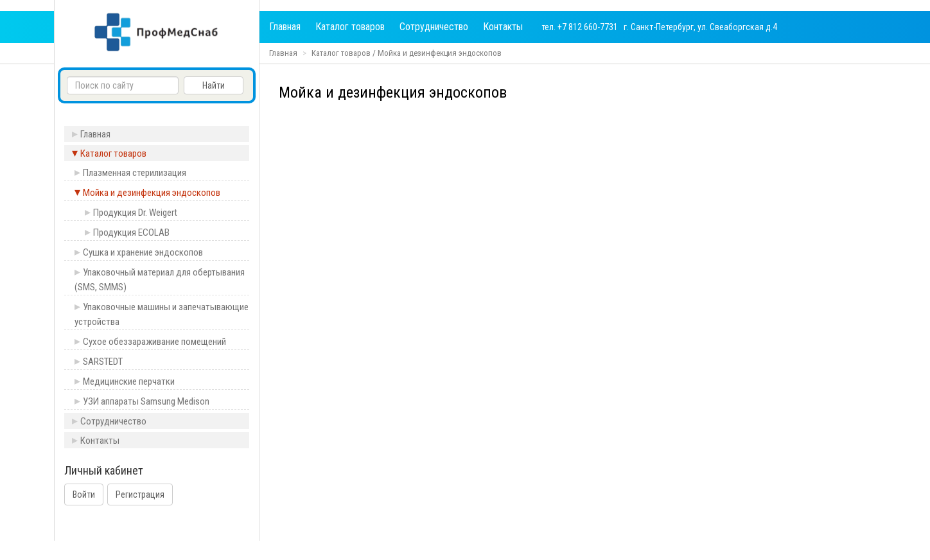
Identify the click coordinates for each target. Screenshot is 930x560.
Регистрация (140, 494)
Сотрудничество (434, 27)
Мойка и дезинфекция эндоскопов (440, 53)
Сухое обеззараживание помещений (154, 342)
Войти (84, 494)
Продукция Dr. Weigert (135, 213)
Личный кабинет (104, 471)
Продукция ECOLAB (131, 232)
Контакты (503, 27)
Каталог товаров (350, 27)
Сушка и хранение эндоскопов (143, 252)
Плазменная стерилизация (135, 173)
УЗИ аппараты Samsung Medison (146, 401)
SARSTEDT (103, 362)
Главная (285, 27)
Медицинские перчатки (129, 381)
